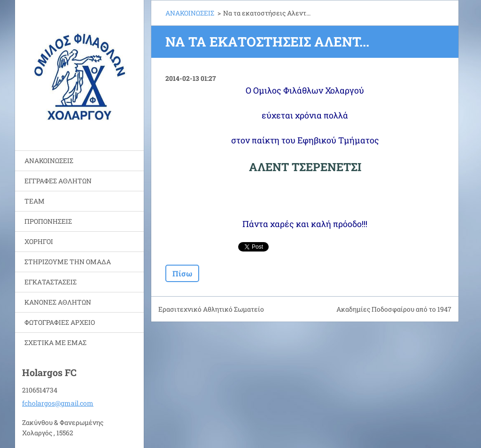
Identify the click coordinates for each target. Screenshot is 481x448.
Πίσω (182, 273)
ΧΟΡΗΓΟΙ (39, 241)
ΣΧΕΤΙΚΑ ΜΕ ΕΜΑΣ (55, 342)
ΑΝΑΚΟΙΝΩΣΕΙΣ (49, 161)
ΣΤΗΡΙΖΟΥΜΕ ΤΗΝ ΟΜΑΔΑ (68, 262)
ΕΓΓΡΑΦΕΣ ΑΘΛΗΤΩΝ (58, 181)
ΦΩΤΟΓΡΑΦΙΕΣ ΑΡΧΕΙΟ (60, 322)
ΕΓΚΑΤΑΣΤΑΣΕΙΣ (50, 282)
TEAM (35, 201)
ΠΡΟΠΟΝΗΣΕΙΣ (48, 221)
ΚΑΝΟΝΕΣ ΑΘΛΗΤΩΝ (58, 302)
